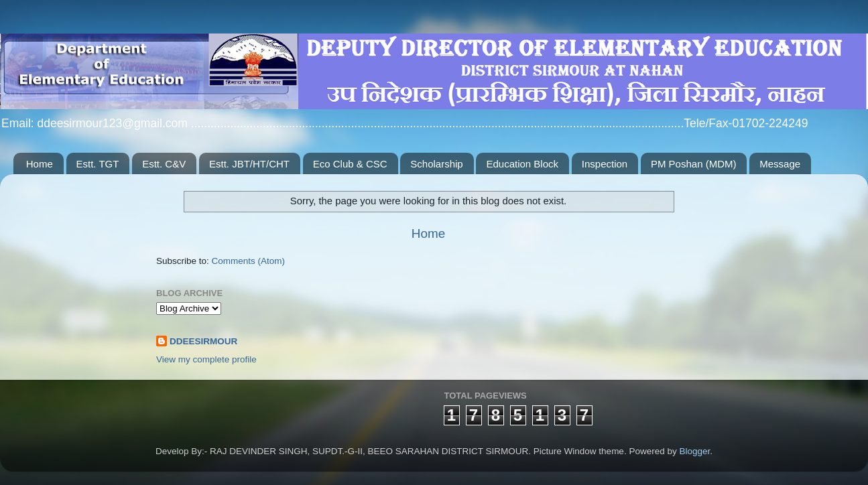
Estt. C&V (164, 164)
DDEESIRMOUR (203, 341)
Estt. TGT (98, 164)
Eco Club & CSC (350, 164)
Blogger (694, 451)
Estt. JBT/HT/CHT (249, 164)
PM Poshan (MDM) (694, 164)
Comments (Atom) (249, 261)
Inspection (605, 164)
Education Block (522, 164)
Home (40, 164)
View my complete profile (206, 359)
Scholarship (436, 164)
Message (780, 164)
